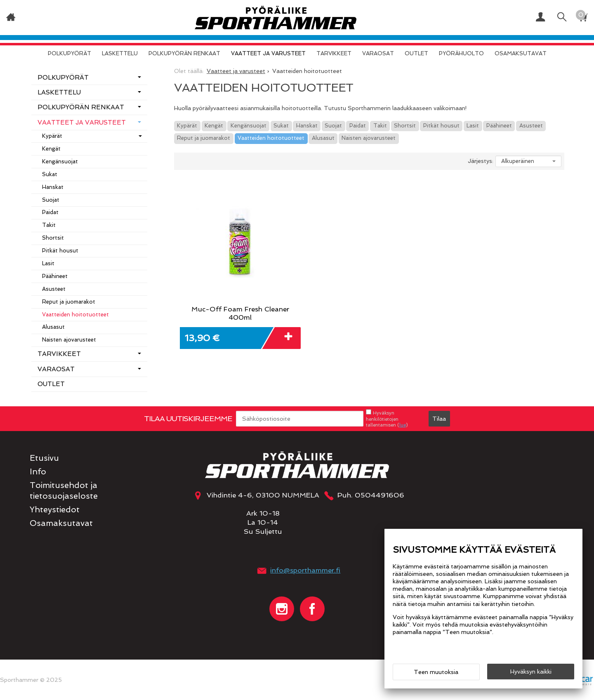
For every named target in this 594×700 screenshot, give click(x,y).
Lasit (473, 126)
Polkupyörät (70, 53)
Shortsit (405, 126)
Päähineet (499, 126)
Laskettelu (120, 53)
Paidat (358, 126)
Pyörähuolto (461, 53)
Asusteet (531, 126)
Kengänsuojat (249, 126)
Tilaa (439, 419)
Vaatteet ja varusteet (268, 53)
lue (403, 425)
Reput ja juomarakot (204, 138)
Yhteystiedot (55, 510)
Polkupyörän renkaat (184, 53)
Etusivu (44, 458)
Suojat (333, 126)
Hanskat (307, 126)
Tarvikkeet (334, 53)
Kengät (214, 126)
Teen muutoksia (436, 672)
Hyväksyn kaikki (531, 672)
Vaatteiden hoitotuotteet (271, 138)
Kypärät (187, 126)
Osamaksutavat (521, 53)
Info (38, 472)
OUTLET (416, 53)
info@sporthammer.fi (305, 570)
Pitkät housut (441, 126)
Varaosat (378, 53)
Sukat (281, 126)
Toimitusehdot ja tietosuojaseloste (64, 490)
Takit (380, 126)
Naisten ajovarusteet (369, 138)
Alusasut (323, 138)
